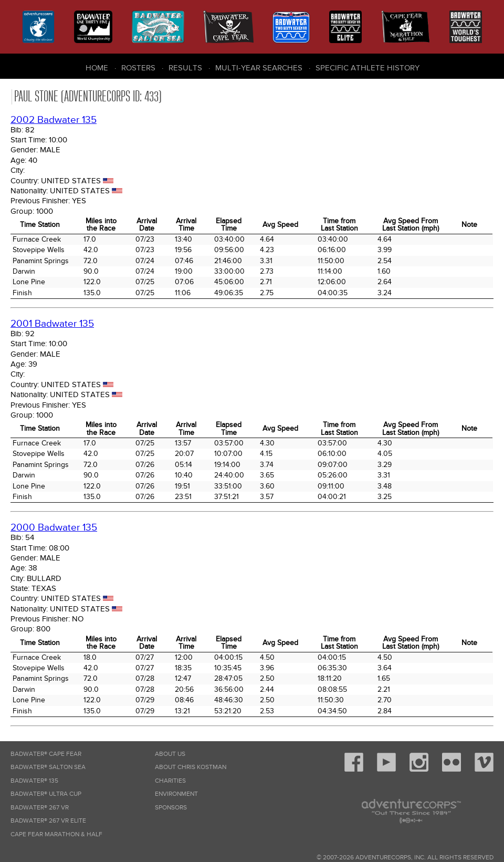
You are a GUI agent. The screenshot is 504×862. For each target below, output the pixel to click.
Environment (176, 794)
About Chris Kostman (191, 767)
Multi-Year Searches (259, 68)
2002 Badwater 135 (54, 120)
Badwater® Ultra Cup (46, 794)
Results (185, 68)
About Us (170, 754)
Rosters (138, 68)
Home (97, 68)
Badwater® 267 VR (40, 808)
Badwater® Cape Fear (46, 754)
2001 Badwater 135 (52, 324)
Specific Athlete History (367, 68)
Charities (170, 781)
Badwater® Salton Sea (48, 767)
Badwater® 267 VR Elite (48, 821)
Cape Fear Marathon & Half (56, 834)
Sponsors (171, 808)
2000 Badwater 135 (54, 528)
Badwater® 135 (34, 781)
